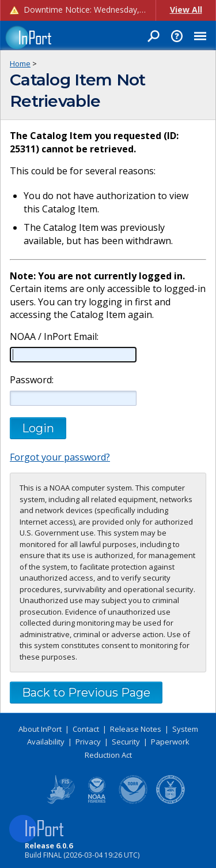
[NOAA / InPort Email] (73, 354)
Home (20, 63)
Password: (32, 380)
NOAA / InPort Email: (53, 337)
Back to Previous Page (86, 693)
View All (186, 10)
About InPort (40, 729)
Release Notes (136, 729)
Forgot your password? (60, 457)
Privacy (88, 742)
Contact (86, 729)
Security (126, 742)
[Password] (73, 398)
